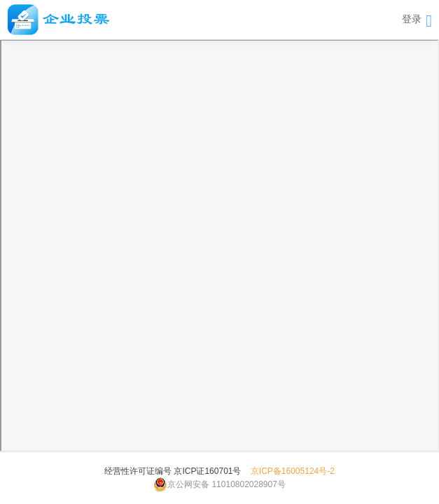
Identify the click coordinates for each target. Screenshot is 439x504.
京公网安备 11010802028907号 (219, 484)
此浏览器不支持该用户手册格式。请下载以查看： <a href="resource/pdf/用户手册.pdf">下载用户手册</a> (219, 245)
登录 (412, 19)
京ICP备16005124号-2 (293, 471)
